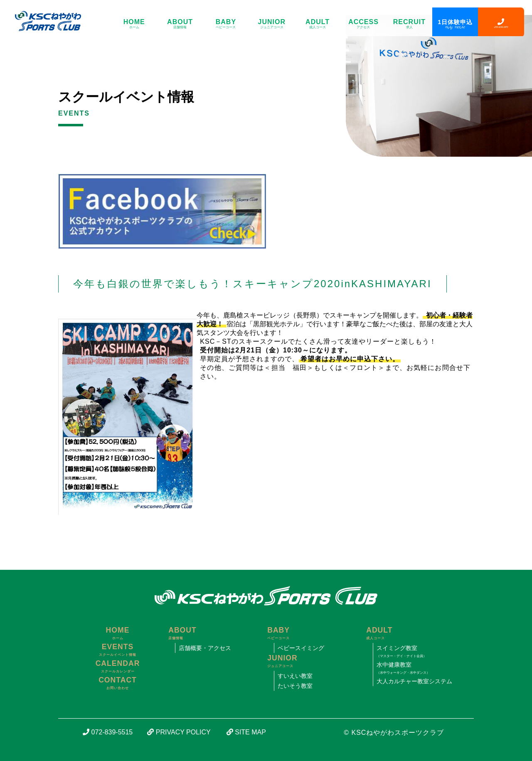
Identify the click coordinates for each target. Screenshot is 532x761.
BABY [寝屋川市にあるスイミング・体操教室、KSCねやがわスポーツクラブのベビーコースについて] (226, 24)
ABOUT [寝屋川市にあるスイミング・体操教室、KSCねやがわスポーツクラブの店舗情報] (180, 24)
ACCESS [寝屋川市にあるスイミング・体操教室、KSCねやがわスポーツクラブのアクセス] (363, 24)
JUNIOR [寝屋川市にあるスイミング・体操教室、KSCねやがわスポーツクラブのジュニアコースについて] (272, 24)
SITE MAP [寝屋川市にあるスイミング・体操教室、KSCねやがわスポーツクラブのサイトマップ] (246, 732)
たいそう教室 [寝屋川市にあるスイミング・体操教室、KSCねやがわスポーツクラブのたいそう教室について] (295, 686)
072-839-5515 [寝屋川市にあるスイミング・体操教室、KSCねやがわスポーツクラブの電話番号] (108, 732)
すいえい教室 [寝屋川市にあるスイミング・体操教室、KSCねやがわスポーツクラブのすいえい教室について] (295, 676)
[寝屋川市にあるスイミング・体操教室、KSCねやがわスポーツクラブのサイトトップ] (45, 21)
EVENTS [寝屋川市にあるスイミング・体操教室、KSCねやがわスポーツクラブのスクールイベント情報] (118, 650)
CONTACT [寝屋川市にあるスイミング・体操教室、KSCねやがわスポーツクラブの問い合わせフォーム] (118, 684)
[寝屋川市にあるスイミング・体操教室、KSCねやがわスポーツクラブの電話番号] (501, 22)
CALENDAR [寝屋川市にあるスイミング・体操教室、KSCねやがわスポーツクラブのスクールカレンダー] (118, 667)
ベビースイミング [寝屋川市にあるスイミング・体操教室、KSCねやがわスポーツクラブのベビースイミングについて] (301, 648)
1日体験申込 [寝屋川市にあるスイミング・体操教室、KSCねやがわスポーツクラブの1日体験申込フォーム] (455, 24)
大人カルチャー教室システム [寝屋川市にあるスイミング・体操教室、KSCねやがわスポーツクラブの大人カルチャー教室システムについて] (414, 681)
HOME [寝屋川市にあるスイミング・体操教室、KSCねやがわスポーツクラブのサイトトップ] (134, 24)
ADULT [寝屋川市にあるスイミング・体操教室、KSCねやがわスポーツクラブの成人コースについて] (318, 24)
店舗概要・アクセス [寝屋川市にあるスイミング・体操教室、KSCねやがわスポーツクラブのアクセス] (205, 648)
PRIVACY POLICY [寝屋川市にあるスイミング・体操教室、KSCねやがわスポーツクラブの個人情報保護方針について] (179, 732)
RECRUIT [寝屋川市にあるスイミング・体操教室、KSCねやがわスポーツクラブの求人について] (409, 24)
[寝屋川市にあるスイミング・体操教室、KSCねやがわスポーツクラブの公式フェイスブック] (162, 177)
